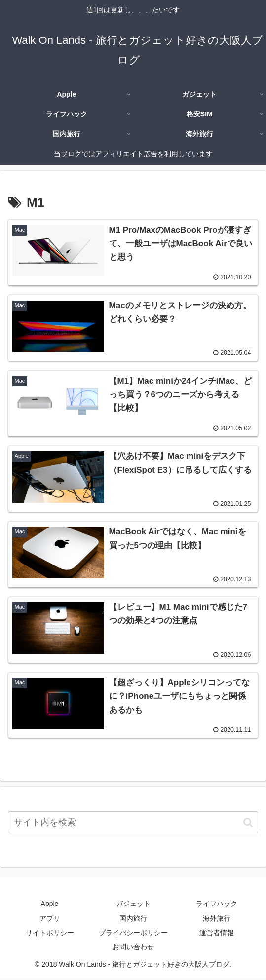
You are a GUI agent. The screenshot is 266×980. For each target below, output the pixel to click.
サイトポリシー (50, 934)
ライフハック (217, 905)
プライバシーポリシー (133, 934)
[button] (248, 823)
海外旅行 (217, 919)
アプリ (50, 919)
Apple (50, 905)
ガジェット (133, 905)
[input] (133, 824)
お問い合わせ (133, 948)
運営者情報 (217, 934)
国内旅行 (133, 919)
